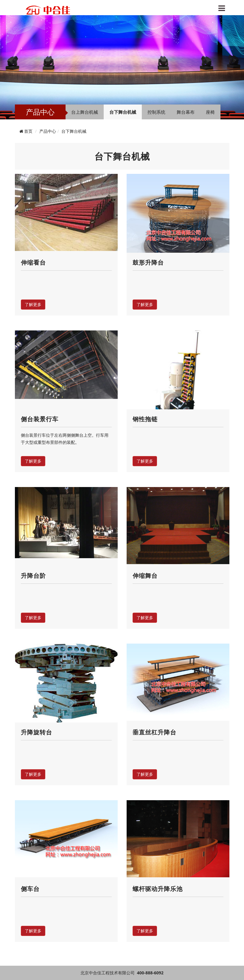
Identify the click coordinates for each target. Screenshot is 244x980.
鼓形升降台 (148, 262)
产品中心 (48, 131)
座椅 (210, 112)
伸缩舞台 (145, 576)
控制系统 (156, 112)
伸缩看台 (33, 262)
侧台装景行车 (40, 419)
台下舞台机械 (123, 112)
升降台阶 (33, 576)
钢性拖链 (145, 419)
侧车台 (30, 889)
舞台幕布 (186, 112)
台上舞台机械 (85, 112)
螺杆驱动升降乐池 (158, 889)
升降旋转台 (36, 732)
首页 (28, 131)
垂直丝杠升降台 (154, 732)
